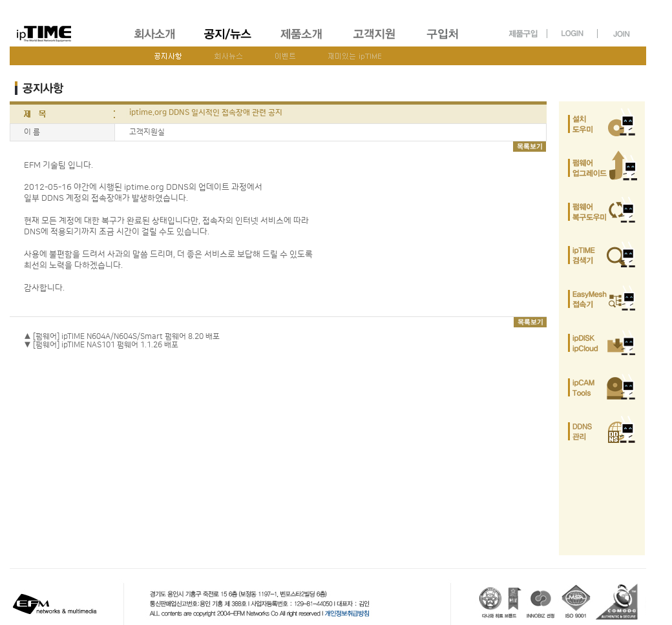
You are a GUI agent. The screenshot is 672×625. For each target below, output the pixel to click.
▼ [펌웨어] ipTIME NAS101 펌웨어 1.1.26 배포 (101, 345)
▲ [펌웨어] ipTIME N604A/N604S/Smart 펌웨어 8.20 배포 (122, 337)
